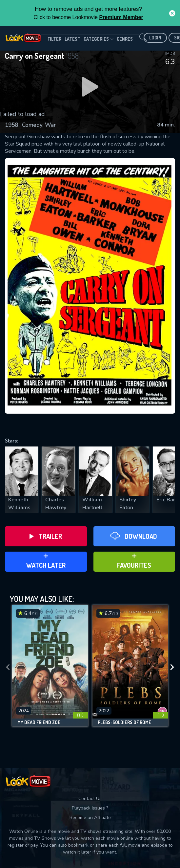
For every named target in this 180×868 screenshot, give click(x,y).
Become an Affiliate (90, 818)
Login (155, 38)
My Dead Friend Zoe (39, 722)
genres (125, 39)
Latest (72, 39)
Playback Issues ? (90, 808)
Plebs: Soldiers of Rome (124, 722)
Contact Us (90, 799)
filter (54, 39)
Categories (99, 39)
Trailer (46, 536)
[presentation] (8, 668)
